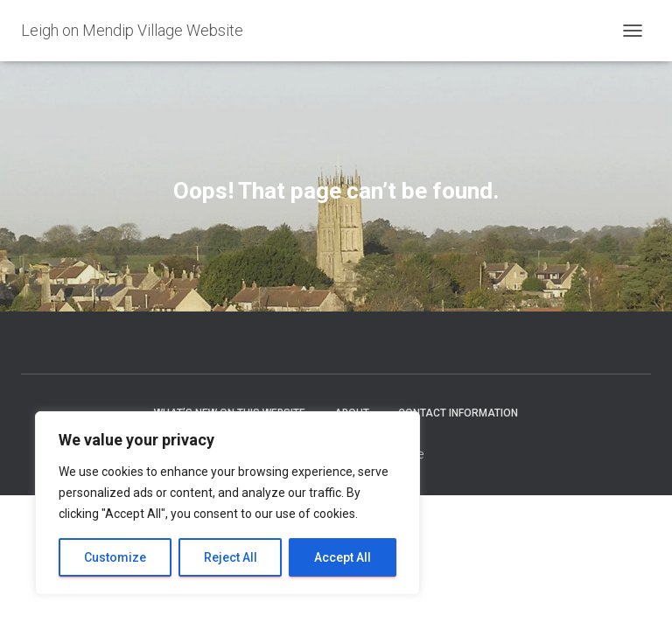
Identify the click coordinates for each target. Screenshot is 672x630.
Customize (115, 557)
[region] (227, 503)
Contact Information (458, 413)
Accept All (343, 557)
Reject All (231, 557)
